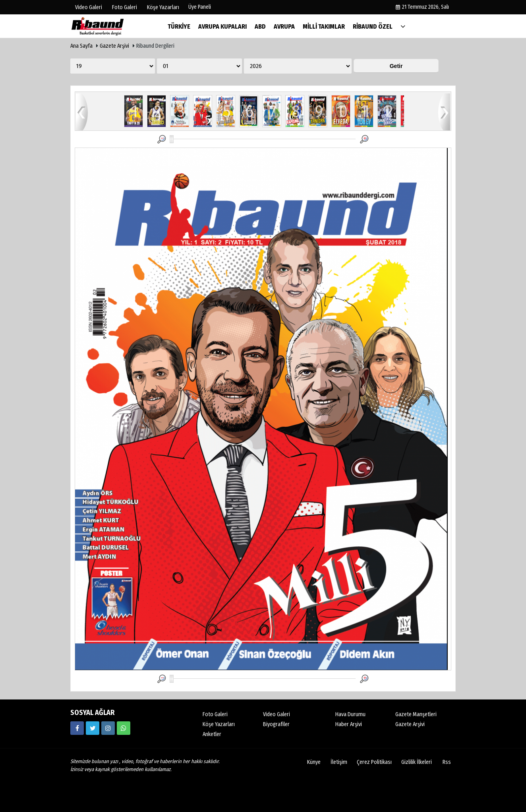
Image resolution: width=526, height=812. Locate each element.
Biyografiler (276, 724)
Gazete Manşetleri (416, 714)
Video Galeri (277, 714)
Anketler (212, 734)
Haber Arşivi (349, 724)
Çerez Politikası (374, 762)
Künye (314, 762)
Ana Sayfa (81, 46)
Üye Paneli (200, 7)
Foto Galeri (215, 714)
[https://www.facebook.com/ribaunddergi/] (77, 728)
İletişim (339, 762)
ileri (444, 112)
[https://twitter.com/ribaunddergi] (93, 728)
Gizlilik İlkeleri (417, 762)
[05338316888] (124, 728)
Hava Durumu (350, 714)
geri (82, 112)
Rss (447, 762)
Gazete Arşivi (114, 46)
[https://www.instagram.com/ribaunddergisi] (108, 728)
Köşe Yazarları (219, 724)
